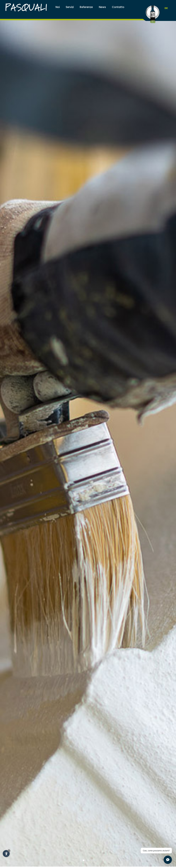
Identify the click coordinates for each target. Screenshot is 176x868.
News (102, 7)
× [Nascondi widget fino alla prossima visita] (9, 851)
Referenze (86, 7)
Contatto (118, 7)
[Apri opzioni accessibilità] (6, 854)
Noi (58, 7)
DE (166, 8)
